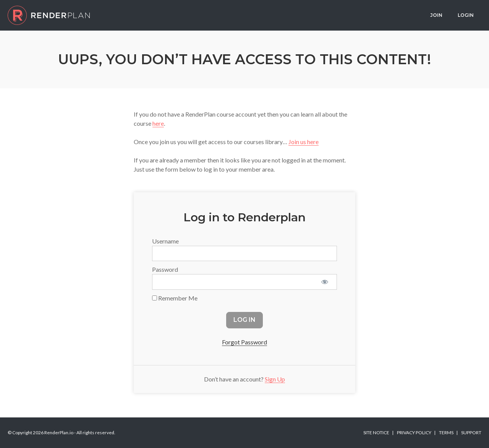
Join (436, 15)
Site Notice (376, 433)
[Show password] (325, 282)
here (158, 123)
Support (471, 433)
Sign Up (275, 379)
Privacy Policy (414, 433)
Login (466, 15)
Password (165, 269)
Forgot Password (244, 342)
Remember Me (175, 298)
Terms (446, 433)
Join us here (304, 142)
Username (165, 241)
